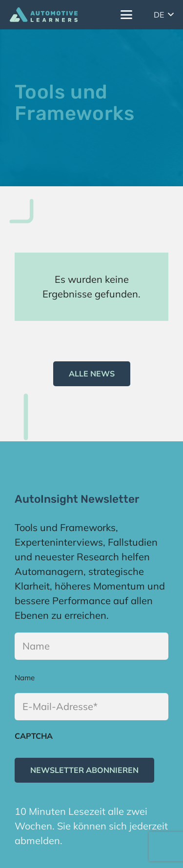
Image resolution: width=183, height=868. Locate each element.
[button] (126, 15)
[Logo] (44, 15)
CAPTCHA (34, 736)
